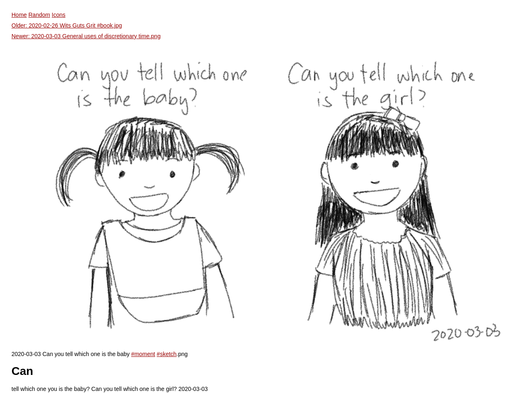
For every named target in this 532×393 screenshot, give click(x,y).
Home (19, 15)
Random (39, 15)
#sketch (167, 354)
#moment (143, 354)
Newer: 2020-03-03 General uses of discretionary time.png (86, 36)
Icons (58, 15)
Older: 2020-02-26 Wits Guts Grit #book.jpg (67, 25)
